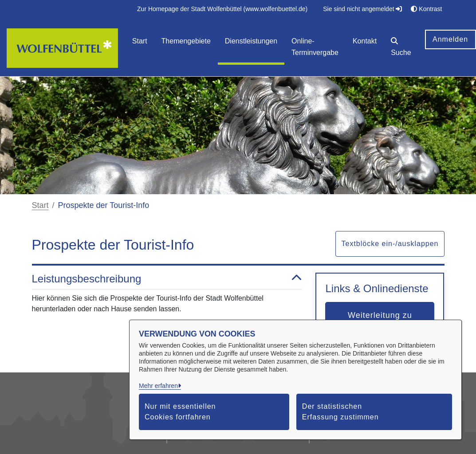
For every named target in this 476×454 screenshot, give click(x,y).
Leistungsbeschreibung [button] (167, 279)
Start (40, 205)
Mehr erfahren (158, 386)
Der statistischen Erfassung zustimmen (340, 412)
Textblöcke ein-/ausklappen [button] (390, 244)
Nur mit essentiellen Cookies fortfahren (180, 412)
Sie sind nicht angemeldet (362, 9)
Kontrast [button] (426, 9)
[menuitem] (222, 9)
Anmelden (450, 39)
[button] (401, 48)
